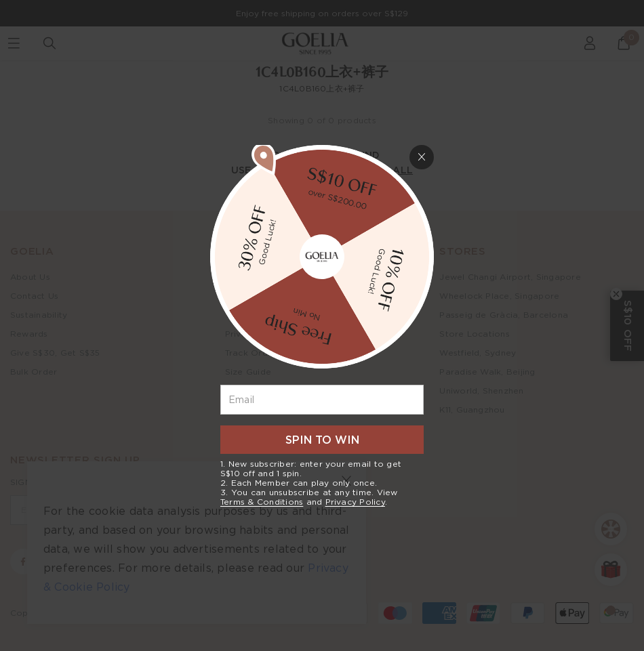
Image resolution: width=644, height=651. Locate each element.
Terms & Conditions (262, 502)
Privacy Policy (355, 502)
